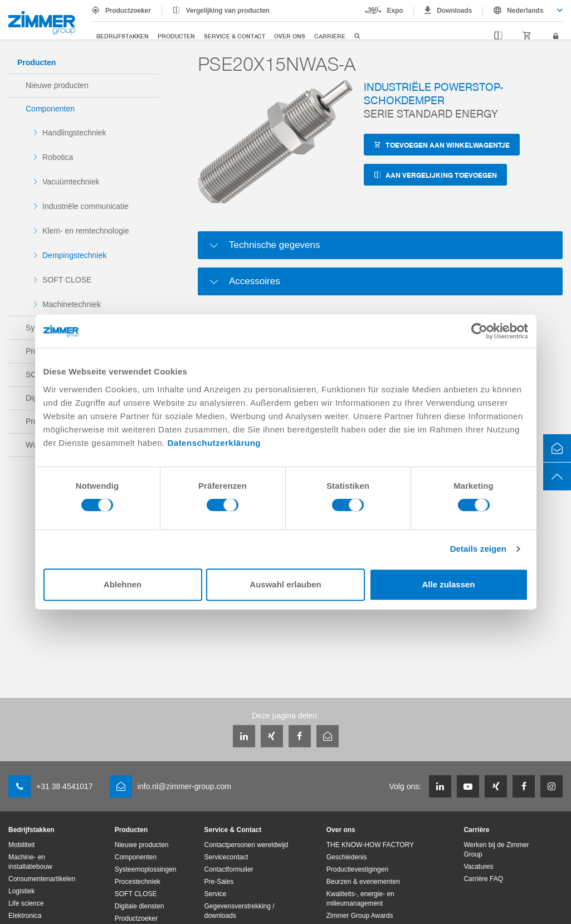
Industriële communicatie (86, 206)
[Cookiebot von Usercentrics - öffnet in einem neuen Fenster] (479, 331)
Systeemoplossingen (146, 869)
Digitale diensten (140, 906)
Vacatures (478, 867)
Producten (176, 36)
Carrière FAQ (483, 879)
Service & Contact (235, 36)
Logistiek (21, 891)
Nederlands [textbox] (525, 11)
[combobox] (523, 11)
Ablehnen (123, 584)
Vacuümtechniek (71, 182)
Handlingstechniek (74, 133)
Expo (395, 11)
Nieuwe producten (57, 85)
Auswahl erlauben (285, 584)
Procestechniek (138, 882)
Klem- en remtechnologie (86, 231)
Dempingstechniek (74, 255)
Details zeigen (478, 549)
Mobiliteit (21, 845)
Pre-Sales (219, 882)
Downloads (454, 11)
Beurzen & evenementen (363, 882)
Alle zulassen (448, 584)
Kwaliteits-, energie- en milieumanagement (360, 899)
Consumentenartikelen (42, 879)
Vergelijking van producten (228, 11)
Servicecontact (226, 857)
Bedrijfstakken (123, 36)
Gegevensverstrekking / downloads (240, 911)
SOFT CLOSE (67, 280)
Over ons (290, 36)
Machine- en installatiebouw (30, 862)
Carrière (330, 36)
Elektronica (25, 916)
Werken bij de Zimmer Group (496, 850)
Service (216, 894)
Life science (26, 903)
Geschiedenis (347, 857)
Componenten (50, 109)
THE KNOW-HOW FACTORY (370, 845)
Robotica (58, 157)
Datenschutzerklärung (214, 443)
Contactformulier (229, 869)
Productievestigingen (357, 869)
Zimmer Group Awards (360, 916)
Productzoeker (128, 11)
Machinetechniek (72, 304)
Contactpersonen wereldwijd (247, 845)
